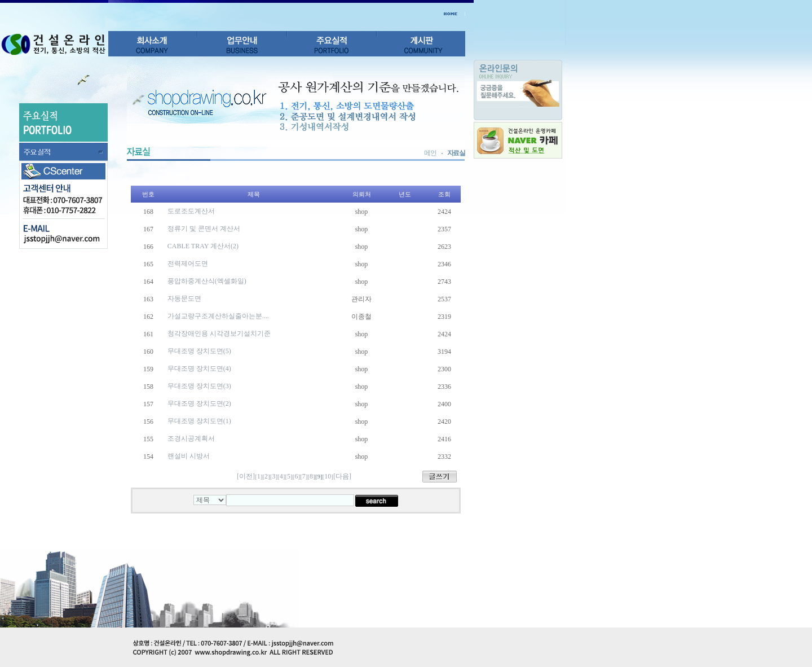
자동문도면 (184, 299)
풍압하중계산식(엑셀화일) (207, 281)
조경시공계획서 (191, 438)
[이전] (246, 476)
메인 (430, 153)
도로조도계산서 (191, 211)
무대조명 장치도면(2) (199, 403)
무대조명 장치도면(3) (199, 386)
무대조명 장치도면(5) (199, 351)
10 (328, 476)
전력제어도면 (188, 264)
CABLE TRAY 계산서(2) (203, 246)
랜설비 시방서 (189, 456)
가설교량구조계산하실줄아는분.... (218, 316)
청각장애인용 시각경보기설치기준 (219, 333)
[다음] (342, 476)
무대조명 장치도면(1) (199, 421)
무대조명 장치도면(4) (199, 368)
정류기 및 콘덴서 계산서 (204, 229)
